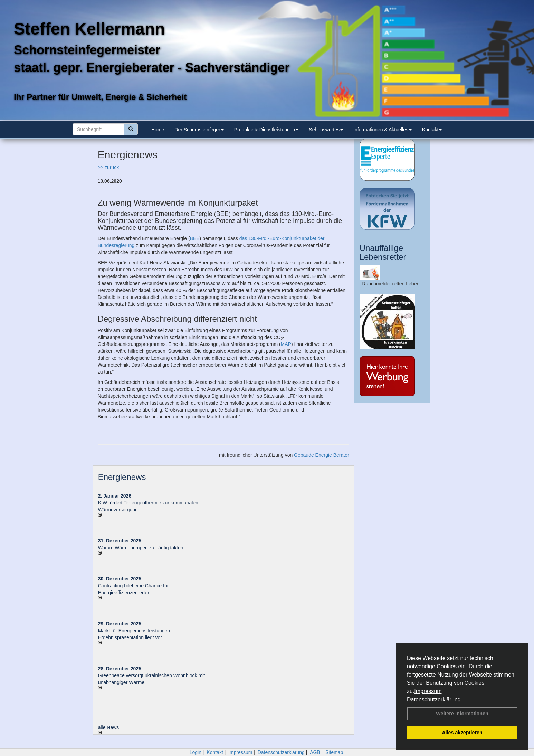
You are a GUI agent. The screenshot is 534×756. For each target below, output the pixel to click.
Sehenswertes (326, 130)
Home (158, 130)
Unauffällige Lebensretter (383, 252)
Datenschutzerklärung (434, 700)
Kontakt (432, 130)
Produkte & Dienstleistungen (266, 130)
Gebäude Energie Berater (322, 455)
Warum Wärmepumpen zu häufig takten (141, 548)
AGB (315, 752)
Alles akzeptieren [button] (462, 733)
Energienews (122, 477)
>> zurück (108, 167)
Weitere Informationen (462, 714)
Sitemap (334, 752)
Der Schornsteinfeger (199, 130)
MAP (286, 344)
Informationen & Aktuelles (383, 130)
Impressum (428, 691)
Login (196, 752)
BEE (195, 238)
